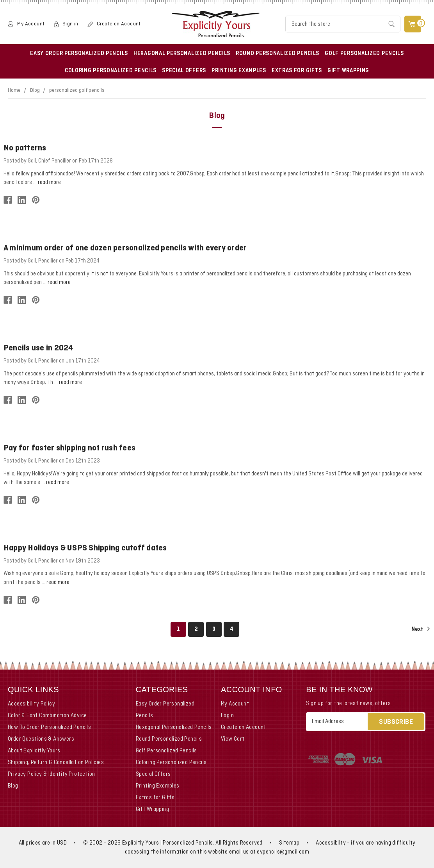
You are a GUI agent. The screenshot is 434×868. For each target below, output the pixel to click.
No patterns (25, 148)
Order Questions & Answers (41, 739)
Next (421, 629)
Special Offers (184, 71)
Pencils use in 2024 (38, 348)
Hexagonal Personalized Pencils (182, 54)
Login (227, 716)
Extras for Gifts (297, 71)
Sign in (70, 24)
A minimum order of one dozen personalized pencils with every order (125, 248)
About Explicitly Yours (34, 751)
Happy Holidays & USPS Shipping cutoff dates (85, 548)
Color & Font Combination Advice (47, 716)
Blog (35, 90)
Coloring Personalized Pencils (111, 71)
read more (49, 182)
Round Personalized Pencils (277, 54)
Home (14, 90)
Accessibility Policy (31, 704)
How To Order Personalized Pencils (49, 727)
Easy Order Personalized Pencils (79, 54)
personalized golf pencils (77, 90)
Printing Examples (239, 71)
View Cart (233, 739)
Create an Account (119, 24)
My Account (31, 24)
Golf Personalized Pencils (364, 54)
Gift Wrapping (348, 71)
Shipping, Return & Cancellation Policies (56, 763)
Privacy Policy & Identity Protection (51, 774)
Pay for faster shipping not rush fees (69, 448)
